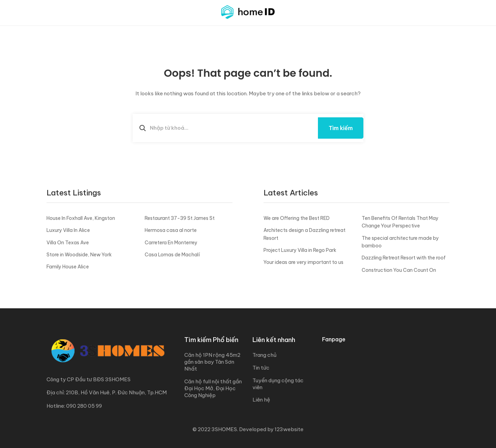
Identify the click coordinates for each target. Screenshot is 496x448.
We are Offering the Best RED (297, 218)
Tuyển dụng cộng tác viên (278, 384)
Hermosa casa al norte (171, 230)
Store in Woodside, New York (79, 255)
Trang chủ (265, 355)
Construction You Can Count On (399, 270)
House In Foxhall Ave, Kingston (81, 218)
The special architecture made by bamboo (400, 242)
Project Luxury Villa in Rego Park (300, 250)
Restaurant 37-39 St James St (180, 218)
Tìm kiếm (341, 128)
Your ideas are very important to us (303, 262)
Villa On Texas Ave (68, 243)
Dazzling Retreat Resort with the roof (404, 258)
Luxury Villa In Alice (68, 230)
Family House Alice (68, 267)
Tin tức (261, 368)
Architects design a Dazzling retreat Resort (304, 234)
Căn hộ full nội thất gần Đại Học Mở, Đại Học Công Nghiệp (213, 388)
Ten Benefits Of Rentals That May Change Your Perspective (400, 222)
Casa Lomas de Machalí (172, 255)
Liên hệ (261, 400)
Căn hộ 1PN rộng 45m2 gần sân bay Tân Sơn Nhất (212, 362)
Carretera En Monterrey (171, 243)
